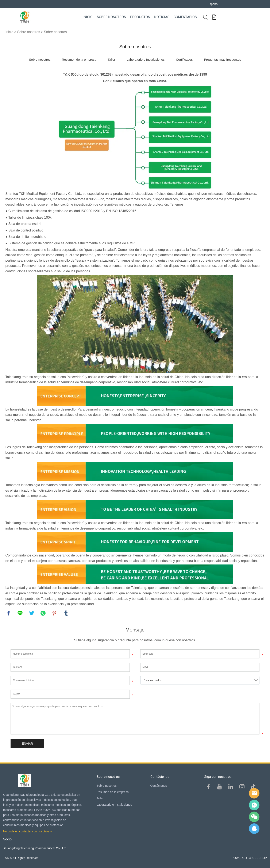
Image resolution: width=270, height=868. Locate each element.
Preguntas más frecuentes (222, 60)
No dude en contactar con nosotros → (28, 831)
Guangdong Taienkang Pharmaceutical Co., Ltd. (36, 848)
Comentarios (185, 17)
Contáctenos (159, 786)
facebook (9, 613)
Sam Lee (254, 805)
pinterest (54, 613)
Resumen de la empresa (79, 60)
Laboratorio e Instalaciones (146, 60)
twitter (32, 613)
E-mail (254, 793)
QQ (254, 829)
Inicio (88, 17)
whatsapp (43, 613)
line (20, 613)
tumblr (66, 613)
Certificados (184, 60)
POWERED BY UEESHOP (249, 858)
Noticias (162, 17)
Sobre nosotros (111, 17)
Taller (111, 60)
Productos (140, 17)
